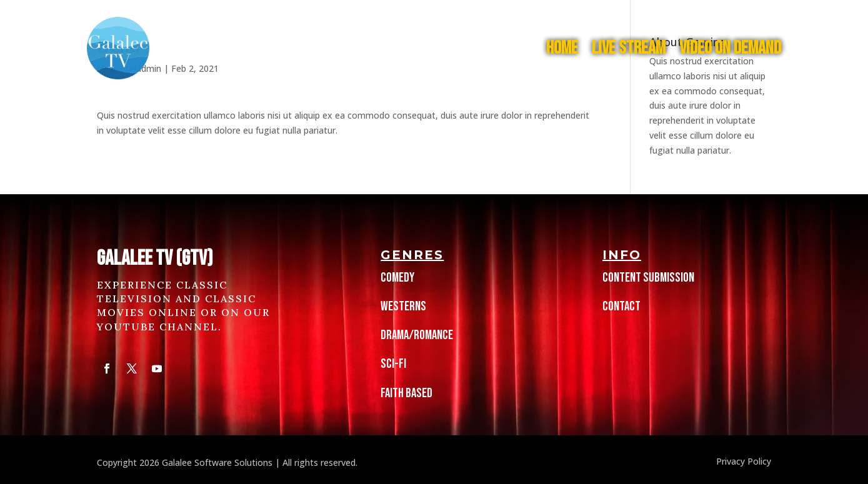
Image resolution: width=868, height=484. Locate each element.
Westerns (403, 306)
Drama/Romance (417, 335)
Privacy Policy (742, 461)
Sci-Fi (393, 364)
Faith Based (407, 393)
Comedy (397, 278)
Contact (621, 306)
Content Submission (648, 278)
